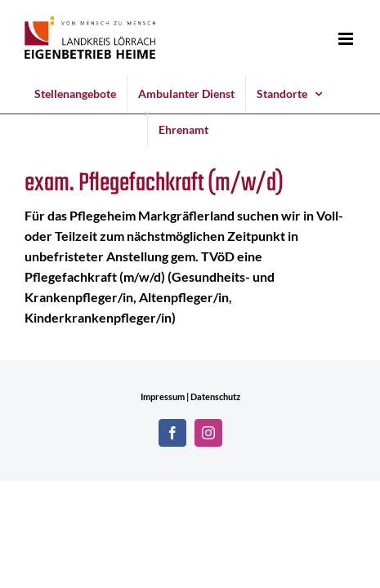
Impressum (163, 396)
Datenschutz (215, 396)
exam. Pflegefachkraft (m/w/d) (154, 183)
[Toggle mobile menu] (347, 39)
